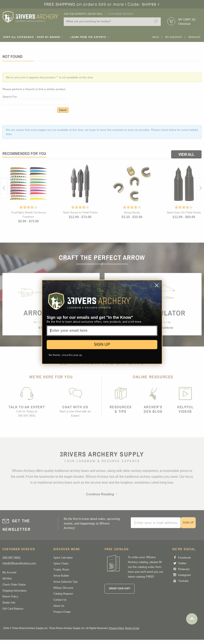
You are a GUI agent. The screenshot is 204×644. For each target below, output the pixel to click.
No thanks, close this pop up (65, 355)
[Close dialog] (157, 285)
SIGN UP (102, 344)
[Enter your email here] (102, 331)
